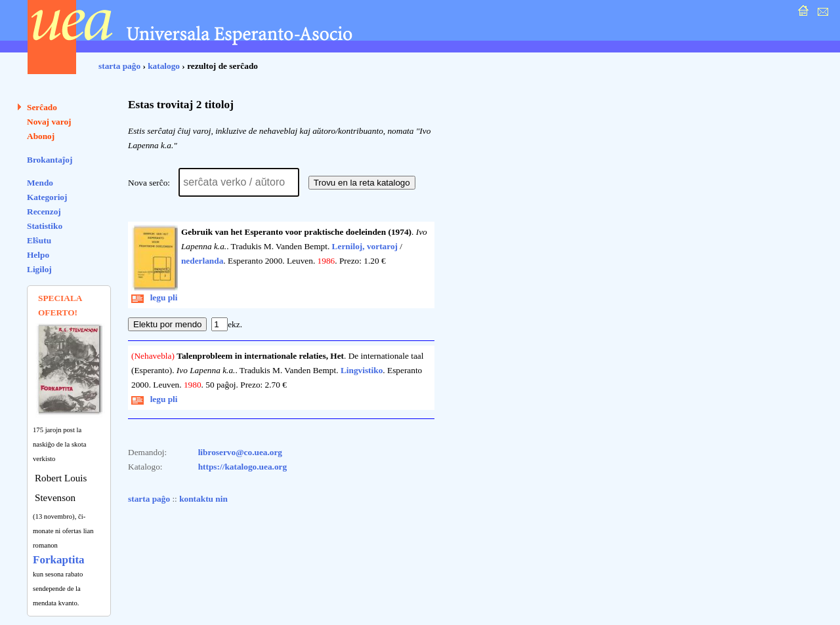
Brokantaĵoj (50, 160)
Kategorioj (47, 197)
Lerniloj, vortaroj (365, 246)
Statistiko (45, 226)
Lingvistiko (362, 370)
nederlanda (202, 261)
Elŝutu (39, 240)
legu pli (155, 297)
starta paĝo (119, 66)
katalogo (164, 66)
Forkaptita (59, 560)
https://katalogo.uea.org (243, 467)
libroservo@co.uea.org (240, 452)
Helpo (38, 255)
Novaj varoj (49, 122)
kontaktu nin (203, 499)
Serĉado (42, 107)
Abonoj (41, 136)
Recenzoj (44, 212)
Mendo (40, 183)
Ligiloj (39, 269)
